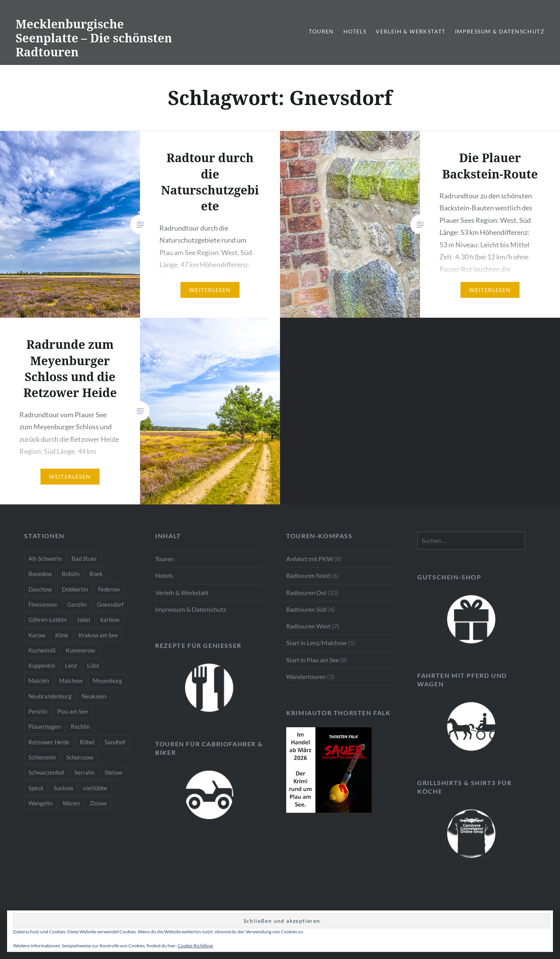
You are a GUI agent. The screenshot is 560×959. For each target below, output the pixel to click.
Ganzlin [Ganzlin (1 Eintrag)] (77, 604)
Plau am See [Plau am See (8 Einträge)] (73, 711)
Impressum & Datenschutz (500, 31)
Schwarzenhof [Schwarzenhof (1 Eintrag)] (46, 772)
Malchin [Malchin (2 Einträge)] (39, 681)
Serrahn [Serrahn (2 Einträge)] (84, 772)
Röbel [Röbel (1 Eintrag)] (87, 742)
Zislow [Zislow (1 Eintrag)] (98, 803)
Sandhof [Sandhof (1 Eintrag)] (115, 742)
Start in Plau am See (312, 660)
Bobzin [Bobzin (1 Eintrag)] (71, 574)
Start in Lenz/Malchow (316, 643)
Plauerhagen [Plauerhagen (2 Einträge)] (45, 726)
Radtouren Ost (306, 592)
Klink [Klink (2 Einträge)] (62, 635)
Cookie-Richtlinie (195, 946)
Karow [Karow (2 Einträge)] (37, 635)
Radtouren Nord (308, 575)
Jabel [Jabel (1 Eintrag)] (83, 619)
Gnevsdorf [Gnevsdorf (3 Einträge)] (110, 604)
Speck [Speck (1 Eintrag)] (36, 788)
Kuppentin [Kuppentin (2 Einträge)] (42, 665)
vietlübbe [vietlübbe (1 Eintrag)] (95, 788)
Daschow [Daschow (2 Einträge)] (40, 589)
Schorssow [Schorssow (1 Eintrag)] (80, 757)
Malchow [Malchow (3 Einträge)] (71, 681)
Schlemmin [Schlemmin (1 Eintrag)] (42, 757)
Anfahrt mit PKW (310, 559)
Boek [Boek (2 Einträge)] (96, 574)
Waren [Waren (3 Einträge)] (71, 803)
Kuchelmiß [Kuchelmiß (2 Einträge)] (42, 650)
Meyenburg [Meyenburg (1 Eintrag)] (107, 681)
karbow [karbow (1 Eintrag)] (110, 619)
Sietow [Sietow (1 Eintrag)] (113, 772)
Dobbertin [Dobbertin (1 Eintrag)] (75, 589)
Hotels (355, 31)
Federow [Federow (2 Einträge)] (109, 589)
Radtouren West (308, 626)
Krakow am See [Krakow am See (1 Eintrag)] (98, 635)
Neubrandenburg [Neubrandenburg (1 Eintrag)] (50, 696)
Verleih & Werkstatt (411, 31)
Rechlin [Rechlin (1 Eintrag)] (80, 726)
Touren (321, 31)
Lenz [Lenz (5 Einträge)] (71, 665)
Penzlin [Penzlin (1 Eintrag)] (38, 711)
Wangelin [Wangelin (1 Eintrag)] (40, 803)
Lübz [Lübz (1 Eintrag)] (93, 665)
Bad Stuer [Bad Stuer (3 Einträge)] (84, 558)
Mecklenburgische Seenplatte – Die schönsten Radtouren (94, 38)
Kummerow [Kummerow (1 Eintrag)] (80, 650)
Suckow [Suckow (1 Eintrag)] (63, 788)
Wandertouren (306, 676)
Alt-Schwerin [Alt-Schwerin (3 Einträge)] (45, 558)
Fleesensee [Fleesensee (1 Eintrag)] (43, 604)
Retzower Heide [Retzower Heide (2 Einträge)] (49, 742)
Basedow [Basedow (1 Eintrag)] (40, 574)
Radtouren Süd (306, 609)
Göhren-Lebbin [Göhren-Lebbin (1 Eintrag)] (47, 619)
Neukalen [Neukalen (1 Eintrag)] (94, 696)
